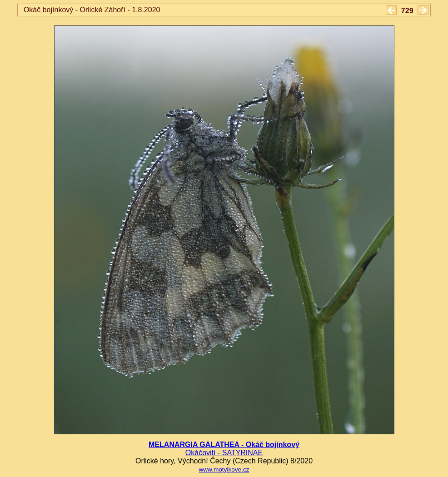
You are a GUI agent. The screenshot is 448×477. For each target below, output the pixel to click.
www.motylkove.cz (224, 470)
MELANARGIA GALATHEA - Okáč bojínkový (224, 445)
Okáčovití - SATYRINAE (224, 453)
